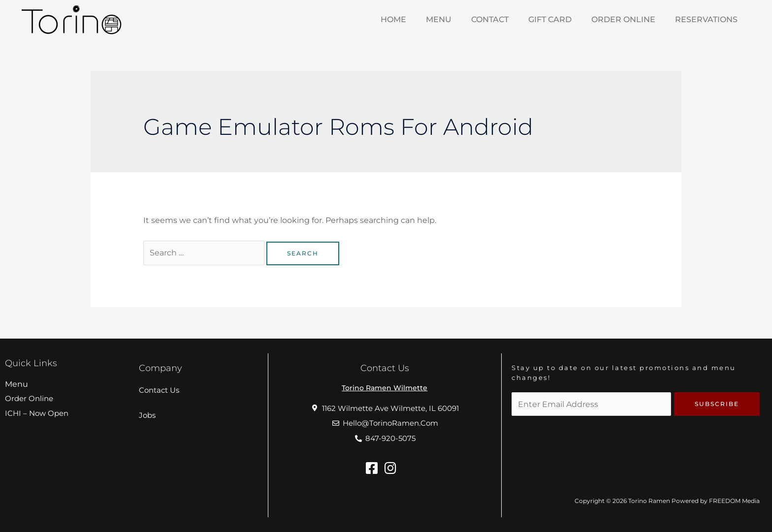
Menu (16, 384)
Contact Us (159, 390)
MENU (439, 19)
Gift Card (550, 19)
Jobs (147, 415)
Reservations (706, 19)
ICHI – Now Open (37, 413)
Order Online (623, 19)
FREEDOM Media (734, 501)
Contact (490, 19)
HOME (393, 19)
